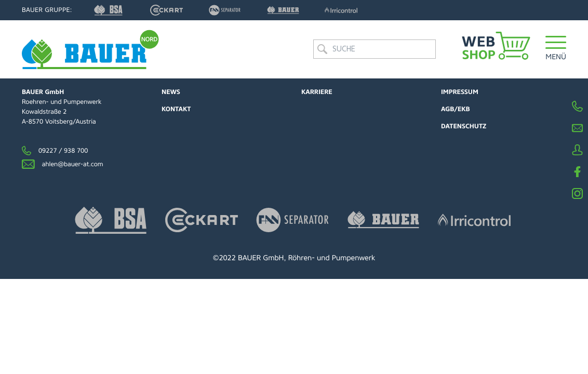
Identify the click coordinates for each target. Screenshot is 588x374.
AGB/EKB (456, 109)
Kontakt (176, 109)
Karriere (317, 92)
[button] (556, 49)
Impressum (460, 92)
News (171, 92)
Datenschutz (464, 126)
